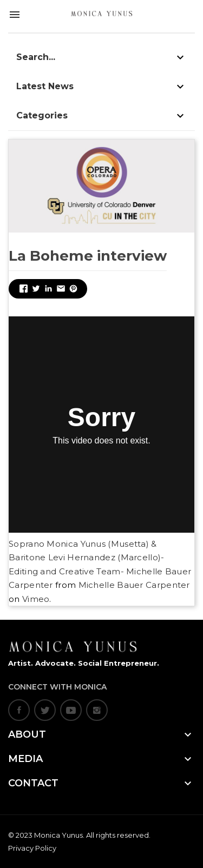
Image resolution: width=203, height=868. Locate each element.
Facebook (19, 710)
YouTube (71, 710)
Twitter (45, 710)
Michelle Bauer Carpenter (134, 585)
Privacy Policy (32, 848)
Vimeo (36, 599)
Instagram (97, 710)
